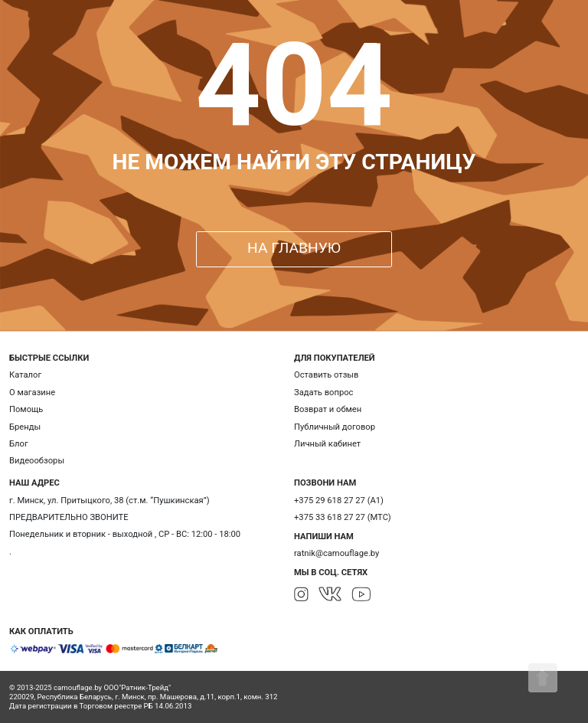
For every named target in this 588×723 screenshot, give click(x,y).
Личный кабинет (327, 444)
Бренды (25, 427)
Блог (19, 444)
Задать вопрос (323, 393)
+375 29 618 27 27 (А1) (339, 501)
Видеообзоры (37, 461)
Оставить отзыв (326, 375)
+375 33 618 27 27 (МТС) (343, 517)
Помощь (26, 409)
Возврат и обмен (328, 409)
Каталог (25, 375)
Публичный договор (335, 427)
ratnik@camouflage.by (336, 553)
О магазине (32, 393)
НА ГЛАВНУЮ (294, 248)
